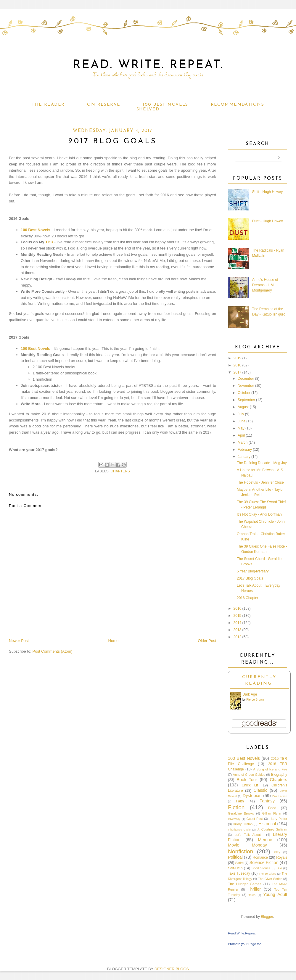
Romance (260, 857)
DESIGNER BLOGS (172, 969)
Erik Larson (280, 796)
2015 (238, 616)
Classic (260, 790)
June (242, 421)
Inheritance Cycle (239, 829)
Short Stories (261, 868)
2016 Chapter (248, 598)
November (246, 386)
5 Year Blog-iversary (253, 571)
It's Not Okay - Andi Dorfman (259, 514)
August (243, 407)
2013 (238, 630)
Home (114, 641)
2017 (238, 372)
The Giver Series (270, 879)
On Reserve (104, 105)
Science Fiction (264, 862)
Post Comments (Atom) (53, 651)
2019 (238, 358)
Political (235, 857)
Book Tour (247, 780)
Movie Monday (247, 845)
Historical (267, 824)
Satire (239, 863)
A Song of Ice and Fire (270, 769)
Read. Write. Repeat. (148, 65)
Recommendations (237, 105)
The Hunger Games (245, 884)
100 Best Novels (165, 105)
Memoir (265, 840)
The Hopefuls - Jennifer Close (260, 482)
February (245, 450)
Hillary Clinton (243, 824)
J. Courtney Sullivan (272, 829)
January (244, 457)
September (246, 400)
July (241, 414)
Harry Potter (278, 819)
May (241, 428)
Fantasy (267, 801)
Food (272, 808)
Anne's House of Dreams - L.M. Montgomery (265, 285)
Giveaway (234, 819)
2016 (238, 609)
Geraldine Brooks (241, 813)
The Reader (48, 105)
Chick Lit (250, 785)
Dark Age (250, 694)
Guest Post (255, 819)
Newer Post (19, 641)
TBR (49, 242)
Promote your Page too (245, 944)
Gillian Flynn (272, 813)
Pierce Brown (255, 700)
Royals (282, 857)
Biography (279, 775)
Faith (240, 801)
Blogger (267, 917)
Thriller (254, 889)
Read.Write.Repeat (242, 933)
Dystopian (252, 796)
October (244, 393)
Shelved (148, 109)
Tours (252, 895)
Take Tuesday (239, 873)
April (241, 435)
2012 (238, 637)
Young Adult (275, 894)
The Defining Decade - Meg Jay (262, 463)
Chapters (120, 471)
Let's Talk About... (249, 835)
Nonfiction (240, 851)
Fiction (236, 807)
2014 (238, 623)
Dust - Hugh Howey (268, 221)
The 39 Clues (267, 874)
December (246, 379)
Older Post (207, 641)
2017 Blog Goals (250, 578)
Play (277, 852)
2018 (238, 365)
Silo (279, 868)
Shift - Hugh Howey (267, 192)
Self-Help (235, 868)
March (243, 442)
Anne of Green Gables (249, 775)
